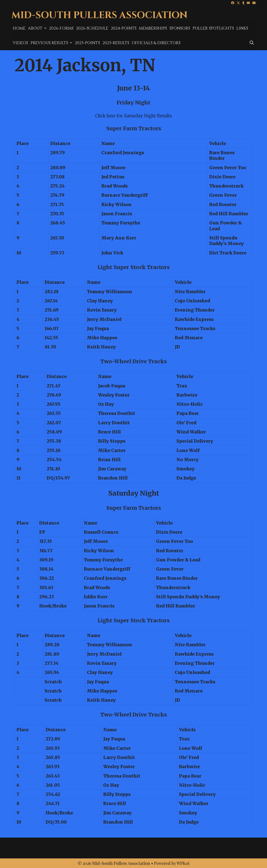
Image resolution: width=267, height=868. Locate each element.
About (38, 28)
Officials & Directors (156, 43)
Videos (20, 43)
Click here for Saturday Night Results (133, 116)
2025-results (116, 43)
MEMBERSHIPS (153, 28)
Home (19, 28)
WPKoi (183, 863)
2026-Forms (61, 28)
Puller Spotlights (213, 28)
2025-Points (87, 43)
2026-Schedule (92, 28)
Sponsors (180, 28)
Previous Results (52, 43)
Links (242, 28)
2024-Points (124, 28)
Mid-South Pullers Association (99, 15)
